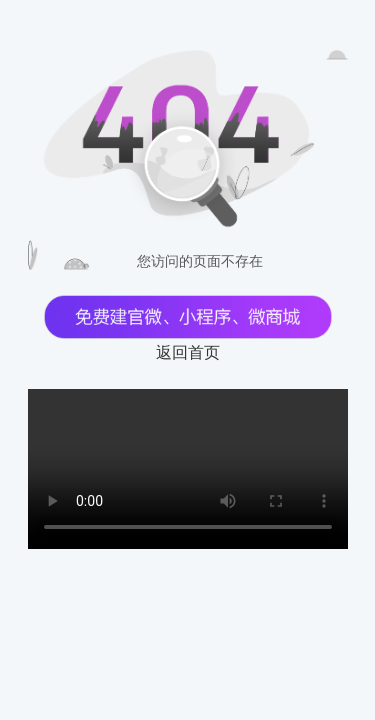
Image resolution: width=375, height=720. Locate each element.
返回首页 (188, 352)
